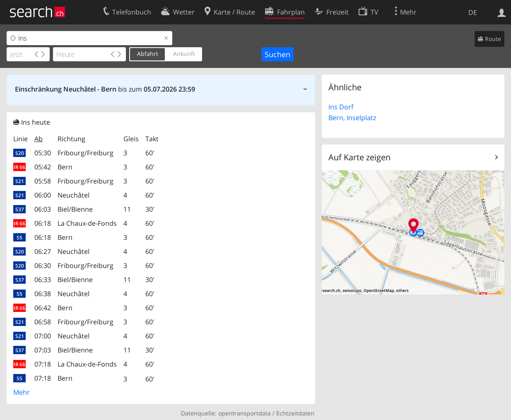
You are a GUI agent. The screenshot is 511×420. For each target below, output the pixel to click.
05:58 (43, 181)
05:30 (43, 153)
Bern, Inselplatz (352, 118)
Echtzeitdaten (295, 413)
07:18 (43, 364)
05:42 (43, 167)
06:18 (43, 223)
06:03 (43, 209)
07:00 (43, 336)
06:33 (43, 280)
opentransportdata (245, 413)
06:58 (43, 322)
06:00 (43, 195)
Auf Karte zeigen (359, 157)
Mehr (22, 392)
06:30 (43, 266)
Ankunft (184, 54)
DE (473, 12)
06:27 (43, 251)
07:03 (43, 350)
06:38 (43, 294)
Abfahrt (148, 54)
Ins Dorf (341, 107)
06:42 (43, 308)
